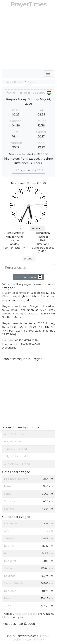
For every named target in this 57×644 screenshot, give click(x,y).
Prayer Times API (34, 640)
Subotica (9, 501)
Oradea (9, 568)
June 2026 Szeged (16, 449)
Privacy (45, 636)
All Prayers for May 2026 (28, 171)
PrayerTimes (29, 4)
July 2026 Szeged (15, 457)
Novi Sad (9, 546)
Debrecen (10, 591)
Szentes (9, 509)
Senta (8, 494)
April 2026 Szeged (15, 434)
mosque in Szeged (26, 614)
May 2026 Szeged (15, 442)
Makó (7, 486)
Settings (29, 259)
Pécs (7, 554)
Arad (7, 531)
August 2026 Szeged (17, 464)
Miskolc (9, 598)
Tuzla (8, 606)
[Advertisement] (28, 39)
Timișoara (10, 539)
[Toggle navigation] (48, 73)
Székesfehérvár (14, 583)
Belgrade (10, 576)
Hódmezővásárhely (16, 479)
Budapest (10, 561)
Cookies (17, 640)
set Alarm (38, 228)
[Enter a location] (28, 268)
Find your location (29, 277)
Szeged (31, 82)
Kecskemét (11, 524)
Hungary (19, 82)
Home (7, 82)
